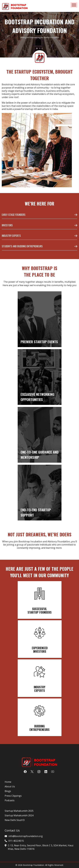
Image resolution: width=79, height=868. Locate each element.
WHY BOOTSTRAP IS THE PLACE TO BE (40, 271)
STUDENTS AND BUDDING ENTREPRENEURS (22, 246)
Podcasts (10, 800)
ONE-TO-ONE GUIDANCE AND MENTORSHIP (40, 455)
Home (8, 782)
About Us (10, 786)
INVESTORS (7, 225)
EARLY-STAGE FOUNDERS (14, 215)
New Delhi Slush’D (15, 820)
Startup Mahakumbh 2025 (19, 811)
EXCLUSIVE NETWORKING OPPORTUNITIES (37, 397)
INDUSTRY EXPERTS (11, 236)
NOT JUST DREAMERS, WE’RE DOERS (40, 534)
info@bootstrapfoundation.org (26, 836)
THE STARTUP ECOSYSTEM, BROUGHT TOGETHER (40, 75)
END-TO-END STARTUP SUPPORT (36, 512)
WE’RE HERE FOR (39, 204)
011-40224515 (16, 841)
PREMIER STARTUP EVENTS (39, 342)
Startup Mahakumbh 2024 (19, 815)
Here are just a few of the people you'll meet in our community (39, 572)
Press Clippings (13, 796)
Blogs (8, 791)
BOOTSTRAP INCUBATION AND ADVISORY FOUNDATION (40, 26)
